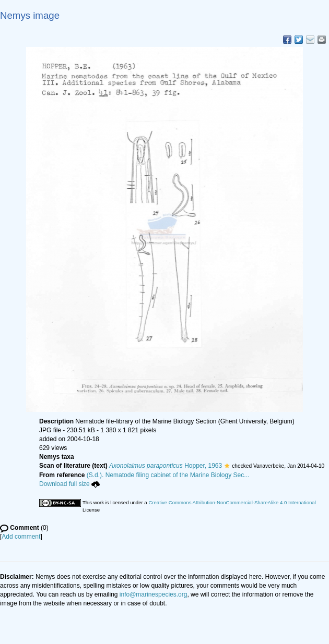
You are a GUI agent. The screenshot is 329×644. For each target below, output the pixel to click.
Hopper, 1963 (166, 466)
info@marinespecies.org (154, 594)
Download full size (69, 484)
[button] (227, 466)
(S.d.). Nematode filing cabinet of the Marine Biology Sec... (168, 475)
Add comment (21, 537)
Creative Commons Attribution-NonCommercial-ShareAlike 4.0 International (232, 502)
